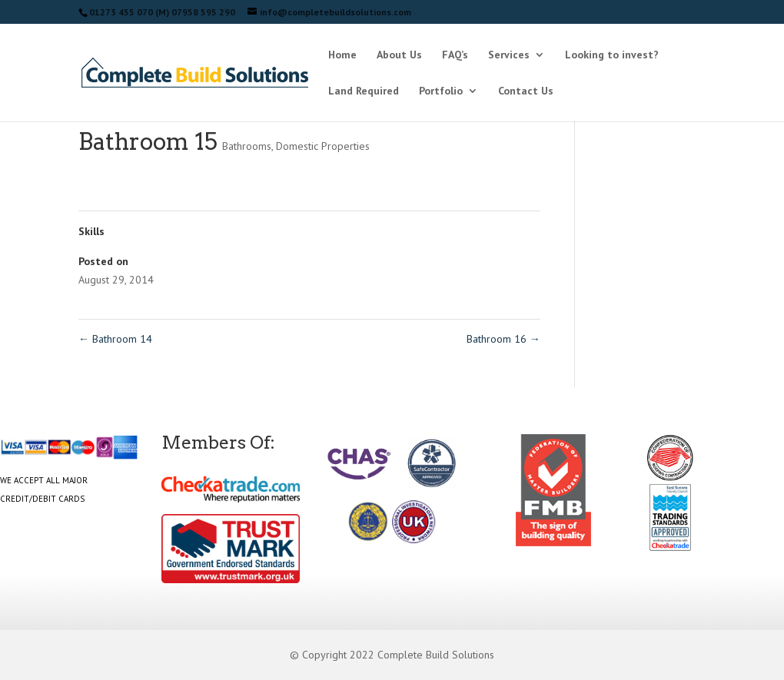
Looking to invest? (612, 55)
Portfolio (441, 91)
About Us (399, 55)
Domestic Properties (323, 146)
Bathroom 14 (115, 339)
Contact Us (526, 91)
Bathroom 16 (503, 339)
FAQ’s (455, 55)
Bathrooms (247, 146)
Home (342, 55)
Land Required (364, 91)
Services (509, 55)
